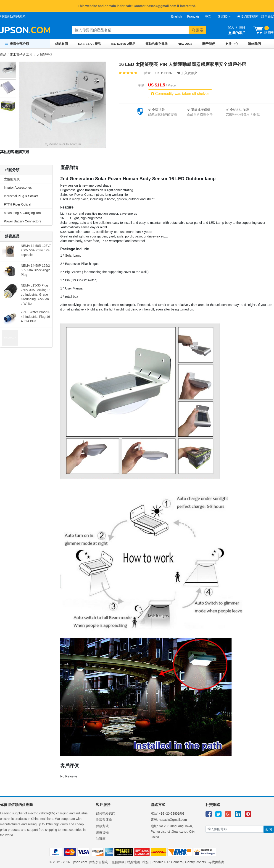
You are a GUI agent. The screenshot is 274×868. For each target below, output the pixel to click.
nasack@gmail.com (173, 820)
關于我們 (209, 44)
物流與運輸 (104, 820)
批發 (146, 862)
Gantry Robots (195, 862)
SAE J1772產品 (90, 44)
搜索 (197, 30)
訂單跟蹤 (268, 16)
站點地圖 (134, 862)
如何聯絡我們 (105, 813)
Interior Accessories (18, 188)
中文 (208, 16)
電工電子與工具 (21, 55)
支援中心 (232, 44)
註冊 (242, 27)
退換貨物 (102, 832)
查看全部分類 (17, 44)
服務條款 (118, 862)
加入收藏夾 (187, 73)
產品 (3, 55)
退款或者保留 (199, 110)
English (177, 16)
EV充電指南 (248, 16)
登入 (231, 27)
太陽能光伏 (45, 55)
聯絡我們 (254, 44)
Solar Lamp (73, 255)
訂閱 (269, 829)
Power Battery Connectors (22, 221)
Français (193, 16)
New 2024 (185, 44)
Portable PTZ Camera (167, 862)
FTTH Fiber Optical (17, 204)
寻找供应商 (216, 862)
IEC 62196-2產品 (123, 44)
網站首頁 (62, 44)
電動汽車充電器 (156, 44)
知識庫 (101, 839)
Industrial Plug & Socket (21, 196)
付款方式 (102, 826)
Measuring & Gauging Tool (23, 213)
